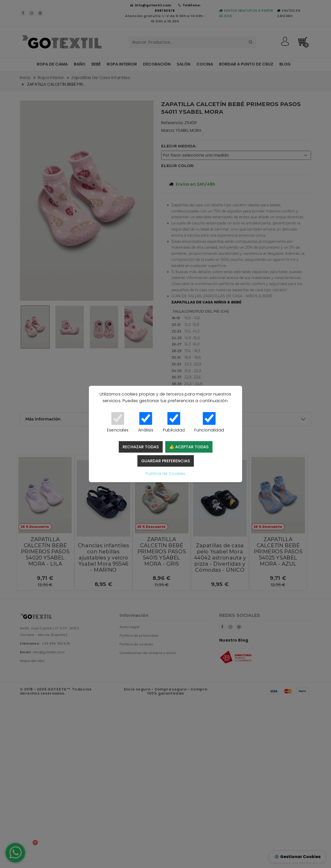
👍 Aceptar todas (189, 447)
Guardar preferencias (166, 461)
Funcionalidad (209, 423)
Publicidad (174, 423)
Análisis (146, 423)
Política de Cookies (166, 474)
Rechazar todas (141, 447)
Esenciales (118, 423)
